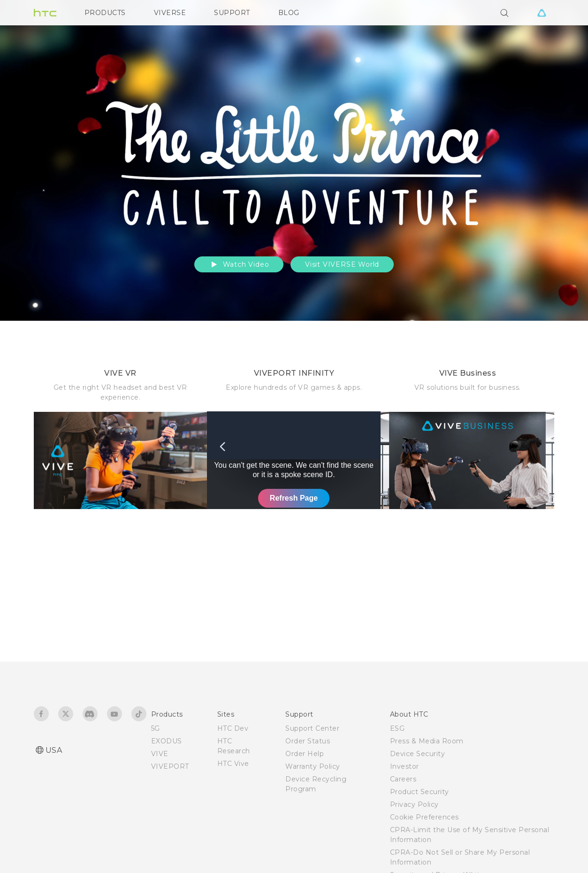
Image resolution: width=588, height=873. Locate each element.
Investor (405, 766)
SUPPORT (232, 13)
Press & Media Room (427, 741)
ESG (397, 728)
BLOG (289, 13)
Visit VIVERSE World (342, 264)
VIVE (160, 754)
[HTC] (45, 13)
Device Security (418, 754)
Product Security (420, 792)
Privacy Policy (414, 804)
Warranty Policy (313, 766)
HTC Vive (233, 764)
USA (54, 750)
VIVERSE (170, 13)
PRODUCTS (105, 13)
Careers (403, 779)
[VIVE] (542, 13)
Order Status (308, 741)
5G (156, 728)
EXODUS (167, 741)
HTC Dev (233, 728)
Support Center (312, 728)
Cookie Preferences (424, 817)
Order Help (305, 754)
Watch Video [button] (239, 264)
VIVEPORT (170, 766)
